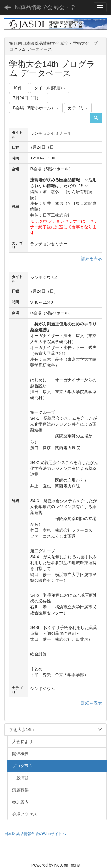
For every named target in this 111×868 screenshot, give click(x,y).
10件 (19, 88)
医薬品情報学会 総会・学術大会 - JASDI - (52, 7)
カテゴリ (78, 108)
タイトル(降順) (50, 88)
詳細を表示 (91, 258)
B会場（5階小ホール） (36, 108)
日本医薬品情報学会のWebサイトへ (35, 834)
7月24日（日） (29, 98)
